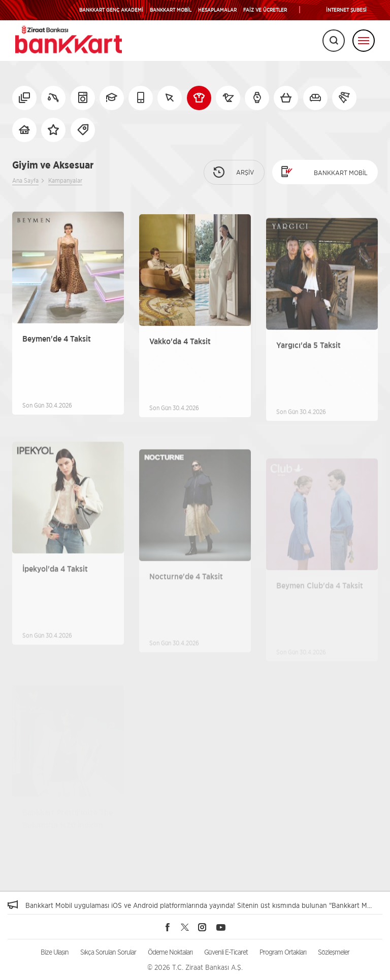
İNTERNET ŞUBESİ (346, 10)
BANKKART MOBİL (171, 10)
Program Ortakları (283, 952)
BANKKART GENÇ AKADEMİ (111, 10)
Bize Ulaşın (55, 952)
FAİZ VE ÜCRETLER (265, 10)
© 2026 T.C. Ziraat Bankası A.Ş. (195, 967)
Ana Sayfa (25, 180)
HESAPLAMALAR (217, 10)
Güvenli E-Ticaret (226, 952)
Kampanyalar (65, 180)
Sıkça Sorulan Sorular (108, 952)
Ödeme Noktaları (170, 952)
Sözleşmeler (334, 952)
